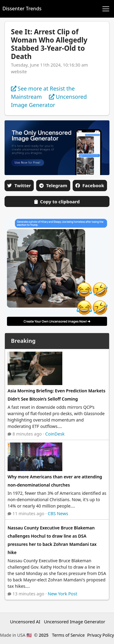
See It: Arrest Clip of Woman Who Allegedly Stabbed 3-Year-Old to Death (49, 44)
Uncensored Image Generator (74, 622)
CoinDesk (55, 434)
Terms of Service (68, 635)
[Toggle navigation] (106, 9)
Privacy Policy (101, 635)
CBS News (58, 513)
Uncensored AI (25, 622)
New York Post (62, 594)
